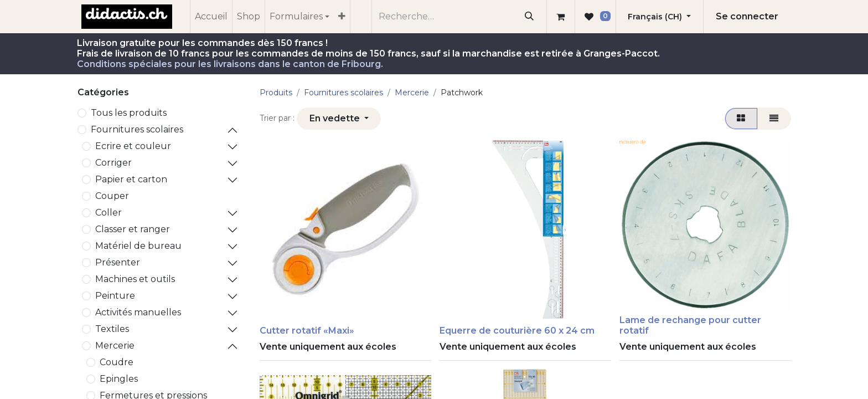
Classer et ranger (133, 229)
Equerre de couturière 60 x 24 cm (517, 331)
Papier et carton (131, 179)
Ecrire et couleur (133, 146)
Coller (108, 213)
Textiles (112, 329)
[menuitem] (211, 17)
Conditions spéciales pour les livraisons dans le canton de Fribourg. (230, 64)
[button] (339, 119)
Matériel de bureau (138, 246)
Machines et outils (135, 279)
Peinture (115, 296)
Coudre (117, 362)
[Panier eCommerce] (561, 17)
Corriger (113, 163)
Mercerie (115, 346)
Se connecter (747, 16)
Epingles (119, 379)
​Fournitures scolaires (137, 129)
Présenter (118, 262)
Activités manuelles (138, 312)
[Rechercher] (529, 17)
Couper (112, 196)
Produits (276, 93)
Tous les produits (129, 113)
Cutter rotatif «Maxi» (307, 331)
